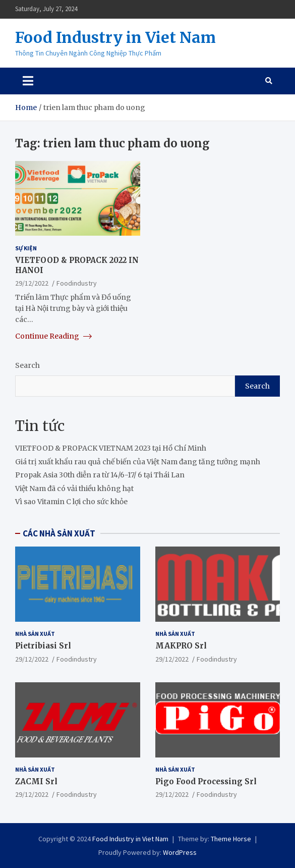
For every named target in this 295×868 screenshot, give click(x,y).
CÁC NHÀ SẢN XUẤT (59, 533)
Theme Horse (231, 839)
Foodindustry (77, 283)
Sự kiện (26, 248)
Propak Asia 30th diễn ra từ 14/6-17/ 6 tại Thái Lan (100, 475)
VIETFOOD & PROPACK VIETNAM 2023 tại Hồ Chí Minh (111, 448)
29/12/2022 (32, 283)
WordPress (180, 852)
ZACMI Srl (36, 781)
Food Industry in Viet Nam (115, 37)
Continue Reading (53, 336)
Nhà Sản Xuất (35, 634)
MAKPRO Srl (181, 646)
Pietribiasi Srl (43, 646)
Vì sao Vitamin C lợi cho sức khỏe (71, 502)
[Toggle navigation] (28, 81)
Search (27, 365)
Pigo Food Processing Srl (206, 781)
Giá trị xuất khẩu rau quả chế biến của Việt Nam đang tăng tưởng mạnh (138, 462)
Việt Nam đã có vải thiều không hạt (74, 489)
